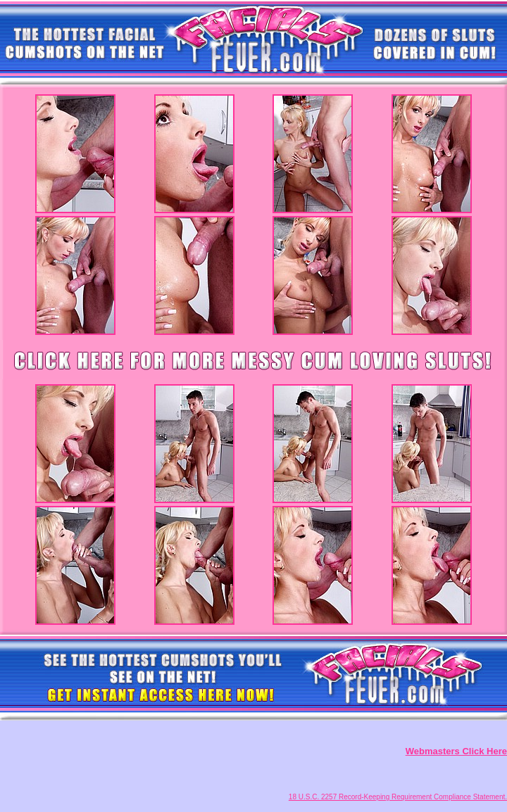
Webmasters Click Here (456, 751)
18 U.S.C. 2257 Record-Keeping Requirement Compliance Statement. (398, 797)
